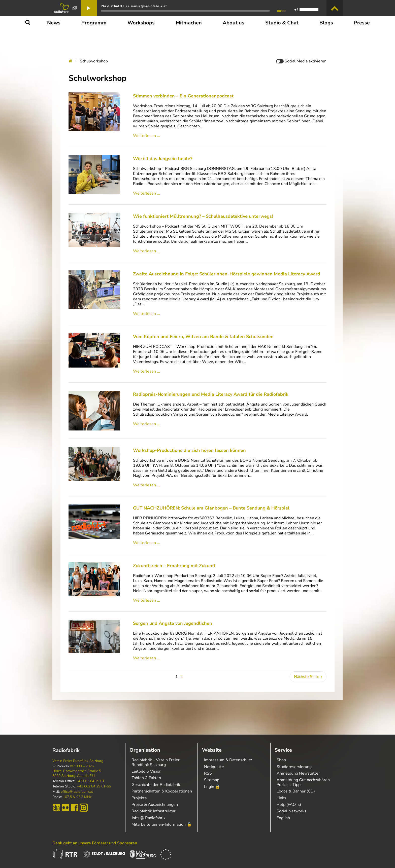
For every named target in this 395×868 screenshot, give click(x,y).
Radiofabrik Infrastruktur (154, 811)
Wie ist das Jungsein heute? (163, 159)
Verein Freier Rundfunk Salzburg (78, 761)
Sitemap (212, 780)
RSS (208, 773)
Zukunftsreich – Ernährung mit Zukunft (174, 562)
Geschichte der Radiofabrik (156, 785)
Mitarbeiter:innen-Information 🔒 (162, 824)
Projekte (139, 798)
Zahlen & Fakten (146, 778)
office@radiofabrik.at (77, 792)
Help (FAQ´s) (289, 805)
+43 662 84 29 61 (90, 781)
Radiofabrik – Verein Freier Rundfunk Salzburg (156, 762)
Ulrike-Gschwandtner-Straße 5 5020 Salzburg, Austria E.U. (77, 773)
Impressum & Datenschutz (228, 760)
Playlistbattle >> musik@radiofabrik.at (134, 6)
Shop (281, 760)
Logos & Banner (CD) (296, 791)
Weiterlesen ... (146, 136)
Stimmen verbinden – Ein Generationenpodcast (183, 96)
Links (281, 798)
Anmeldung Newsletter (298, 773)
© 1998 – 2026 (82, 766)
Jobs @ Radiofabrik (149, 818)
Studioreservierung (294, 767)
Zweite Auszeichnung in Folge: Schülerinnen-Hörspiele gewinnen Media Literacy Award (228, 274)
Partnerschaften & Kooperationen (162, 791)
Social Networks (291, 811)
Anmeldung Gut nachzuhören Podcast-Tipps (303, 782)
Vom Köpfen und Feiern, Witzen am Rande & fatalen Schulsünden (203, 337)
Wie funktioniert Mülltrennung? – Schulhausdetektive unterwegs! (203, 216)
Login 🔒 (212, 787)
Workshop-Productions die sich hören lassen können (189, 447)
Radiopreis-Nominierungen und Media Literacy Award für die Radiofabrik (211, 394)
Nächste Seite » (308, 673)
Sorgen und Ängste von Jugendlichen (173, 620)
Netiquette (214, 767)
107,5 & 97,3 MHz (77, 797)
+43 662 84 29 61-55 (94, 786)
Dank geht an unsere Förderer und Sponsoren (95, 843)
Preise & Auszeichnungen (155, 805)
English (283, 818)
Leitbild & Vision (146, 771)
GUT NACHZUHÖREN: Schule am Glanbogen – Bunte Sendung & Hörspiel (211, 504)
